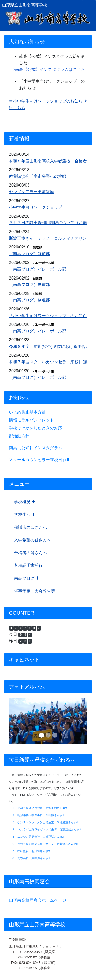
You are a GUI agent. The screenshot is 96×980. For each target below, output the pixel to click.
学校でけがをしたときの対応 (36, 428)
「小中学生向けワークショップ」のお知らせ (50, 316)
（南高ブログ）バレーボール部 (38, 269)
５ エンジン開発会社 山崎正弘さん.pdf (38, 837)
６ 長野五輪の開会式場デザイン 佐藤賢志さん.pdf (45, 844)
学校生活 (25, 515)
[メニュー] (89, 5)
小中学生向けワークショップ (36, 207)
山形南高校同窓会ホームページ (38, 900)
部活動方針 (19, 436)
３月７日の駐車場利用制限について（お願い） (52, 223)
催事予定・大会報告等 (35, 591)
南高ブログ (27, 578)
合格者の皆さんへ (30, 553)
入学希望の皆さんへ (33, 540)
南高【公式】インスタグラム (36, 448)
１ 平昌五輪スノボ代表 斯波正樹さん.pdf (39, 808)
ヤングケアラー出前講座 (31, 192)
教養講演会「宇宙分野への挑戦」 (40, 176)
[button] (15, 721)
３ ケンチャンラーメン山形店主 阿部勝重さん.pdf (45, 822)
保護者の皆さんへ (33, 527)
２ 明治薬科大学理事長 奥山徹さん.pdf (38, 815)
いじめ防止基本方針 (27, 412)
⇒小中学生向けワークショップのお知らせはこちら (48, 104)
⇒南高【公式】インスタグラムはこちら (48, 70)
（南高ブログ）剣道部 (29, 254)
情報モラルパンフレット (31, 420)
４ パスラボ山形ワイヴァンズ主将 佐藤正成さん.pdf (46, 829)
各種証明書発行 (31, 565)
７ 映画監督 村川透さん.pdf (31, 851)
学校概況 (25, 502)
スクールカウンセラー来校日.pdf (39, 460)
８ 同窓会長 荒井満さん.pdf (31, 858)
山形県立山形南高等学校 (25, 5)
